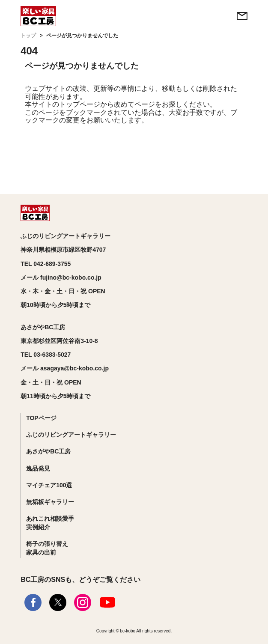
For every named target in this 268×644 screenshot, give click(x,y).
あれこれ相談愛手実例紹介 (50, 523)
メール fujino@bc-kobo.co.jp (61, 277)
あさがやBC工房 (48, 451)
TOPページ (41, 418)
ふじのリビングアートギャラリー (71, 435)
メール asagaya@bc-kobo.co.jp (65, 368)
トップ (28, 36)
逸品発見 (38, 468)
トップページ (80, 104)
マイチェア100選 (49, 485)
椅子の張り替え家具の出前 (47, 548)
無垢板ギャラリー (50, 502)
